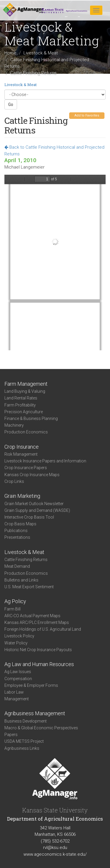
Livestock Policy (19, 636)
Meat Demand (17, 566)
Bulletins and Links (21, 580)
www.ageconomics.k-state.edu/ (55, 854)
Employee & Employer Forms (31, 685)
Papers (11, 735)
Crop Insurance (22, 447)
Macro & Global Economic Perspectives (41, 728)
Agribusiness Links (22, 748)
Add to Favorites (87, 115)
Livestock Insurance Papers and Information (45, 461)
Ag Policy (15, 601)
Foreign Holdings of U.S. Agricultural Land (43, 629)
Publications (16, 531)
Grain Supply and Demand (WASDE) (37, 510)
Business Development (26, 721)
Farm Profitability (20, 405)
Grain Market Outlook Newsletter (34, 504)
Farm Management (26, 384)
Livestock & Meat (41, 53)
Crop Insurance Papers (26, 468)
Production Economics (26, 432)
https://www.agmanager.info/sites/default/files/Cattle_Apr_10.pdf (55, 263)
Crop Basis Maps (20, 524)
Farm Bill (12, 609)
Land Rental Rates (21, 398)
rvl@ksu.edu (55, 848)
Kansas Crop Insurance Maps (32, 475)
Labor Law (14, 692)
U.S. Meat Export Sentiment (29, 587)
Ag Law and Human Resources (39, 664)
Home (10, 53)
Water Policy (16, 643)
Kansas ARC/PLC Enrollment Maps (37, 622)
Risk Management (21, 454)
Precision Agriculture (24, 412)
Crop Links (14, 481)
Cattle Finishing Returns (26, 560)
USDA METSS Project (24, 741)
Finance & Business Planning (31, 418)
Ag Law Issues (18, 672)
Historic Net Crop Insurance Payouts (38, 650)
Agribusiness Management (35, 713)
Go (11, 104)
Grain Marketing (22, 496)
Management (17, 699)
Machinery (14, 425)
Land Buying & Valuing (25, 391)
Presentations (17, 537)
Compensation (18, 679)
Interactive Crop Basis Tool (29, 517)
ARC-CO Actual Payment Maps (32, 616)
